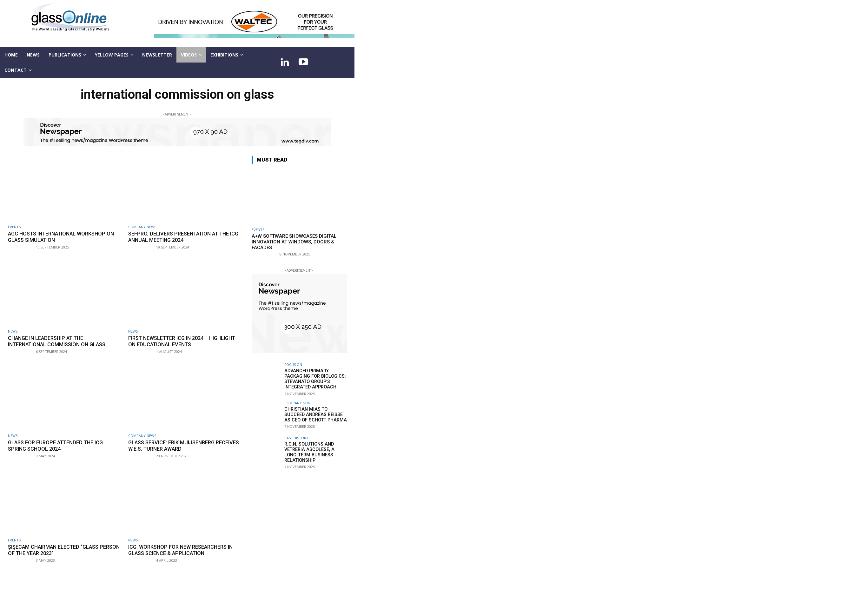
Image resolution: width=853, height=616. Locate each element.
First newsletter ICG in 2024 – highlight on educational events (176, 341)
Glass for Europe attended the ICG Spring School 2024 (59, 445)
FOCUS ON (293, 364)
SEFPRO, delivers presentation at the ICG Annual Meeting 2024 (182, 237)
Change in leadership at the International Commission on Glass (60, 341)
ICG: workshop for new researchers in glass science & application (184, 549)
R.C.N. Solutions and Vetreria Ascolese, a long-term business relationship (316, 451)
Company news (142, 227)
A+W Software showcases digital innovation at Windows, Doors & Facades (294, 242)
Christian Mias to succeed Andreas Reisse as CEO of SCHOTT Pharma (315, 414)
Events (14, 227)
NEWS (13, 331)
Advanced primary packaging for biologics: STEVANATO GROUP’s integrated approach (314, 379)
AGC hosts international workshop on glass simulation (65, 237)
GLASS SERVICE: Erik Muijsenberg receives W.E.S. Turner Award (174, 445)
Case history (296, 437)
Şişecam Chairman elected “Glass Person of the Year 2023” (56, 549)
